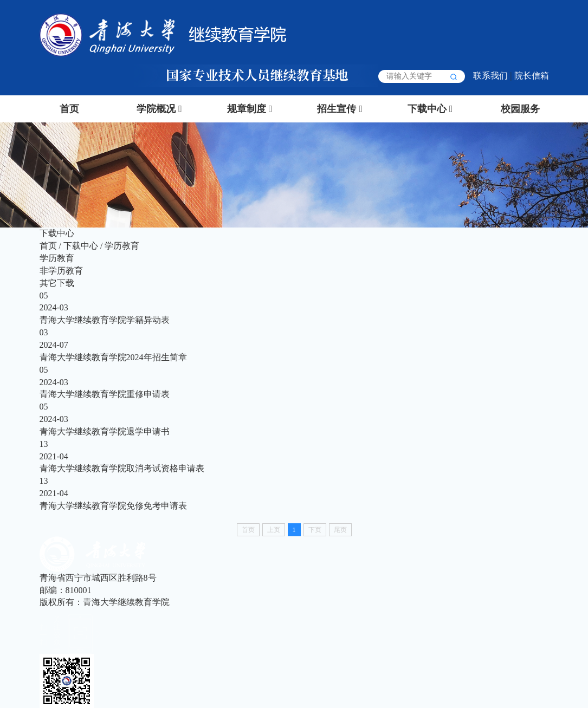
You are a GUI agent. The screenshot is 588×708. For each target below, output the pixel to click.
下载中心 (427, 109)
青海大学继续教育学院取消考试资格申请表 (122, 468)
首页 (69, 109)
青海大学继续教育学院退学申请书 (105, 431)
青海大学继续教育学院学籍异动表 (105, 320)
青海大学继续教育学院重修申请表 (105, 394)
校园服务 (520, 109)
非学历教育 (61, 271)
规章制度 (247, 109)
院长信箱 (532, 76)
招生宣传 (337, 109)
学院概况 (156, 109)
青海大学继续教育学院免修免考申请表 (113, 506)
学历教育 (122, 246)
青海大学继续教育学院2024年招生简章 (113, 357)
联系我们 (490, 76)
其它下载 (57, 283)
